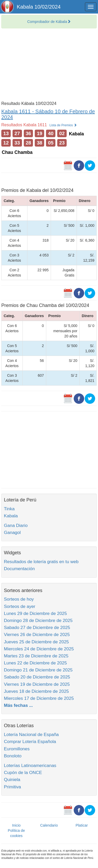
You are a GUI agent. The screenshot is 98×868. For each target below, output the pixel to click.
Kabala (11, 516)
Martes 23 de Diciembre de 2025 (36, 656)
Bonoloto (13, 756)
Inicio (16, 825)
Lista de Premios (63, 125)
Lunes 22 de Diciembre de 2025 (35, 663)
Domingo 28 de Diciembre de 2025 (38, 621)
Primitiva (12, 787)
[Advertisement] (49, 66)
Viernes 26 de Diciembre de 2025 (37, 635)
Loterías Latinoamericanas (30, 766)
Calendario (49, 825)
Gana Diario (16, 526)
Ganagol (12, 533)
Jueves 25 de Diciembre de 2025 (36, 642)
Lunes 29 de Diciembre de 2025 (35, 614)
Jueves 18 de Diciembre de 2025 (36, 691)
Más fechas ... (18, 705)
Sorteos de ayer (20, 606)
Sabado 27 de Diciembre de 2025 (37, 628)
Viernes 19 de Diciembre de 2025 (37, 684)
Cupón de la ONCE (23, 773)
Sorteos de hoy (19, 599)
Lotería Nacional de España (31, 735)
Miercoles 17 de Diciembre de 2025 (39, 698)
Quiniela (12, 780)
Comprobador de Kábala (49, 22)
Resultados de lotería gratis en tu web (41, 562)
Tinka (9, 509)
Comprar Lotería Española (30, 742)
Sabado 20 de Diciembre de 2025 (37, 677)
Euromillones (17, 749)
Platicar (82, 825)
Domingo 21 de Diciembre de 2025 (38, 670)
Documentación (19, 569)
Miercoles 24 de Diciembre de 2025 (39, 649)
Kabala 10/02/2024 (39, 7)
